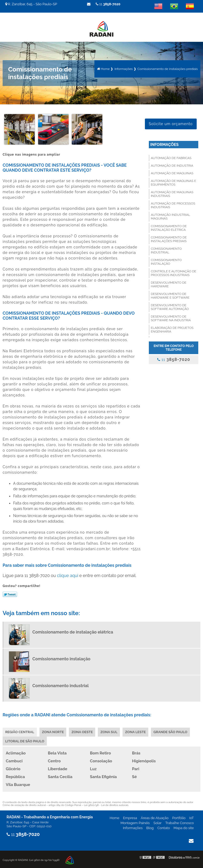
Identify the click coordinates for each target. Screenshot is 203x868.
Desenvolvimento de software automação (170, 307)
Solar (157, 823)
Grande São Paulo (171, 731)
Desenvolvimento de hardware (169, 284)
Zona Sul (110, 731)
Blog (150, 828)
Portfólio (179, 818)
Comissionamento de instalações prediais (169, 239)
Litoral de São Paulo (25, 741)
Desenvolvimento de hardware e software (170, 295)
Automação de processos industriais (173, 205)
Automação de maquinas (172, 173)
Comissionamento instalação (166, 261)
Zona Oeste (83, 731)
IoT (192, 818)
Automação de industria (172, 165)
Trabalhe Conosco (179, 823)
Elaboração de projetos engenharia (172, 329)
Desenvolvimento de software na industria (171, 318)
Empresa (130, 818)
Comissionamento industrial (166, 250)
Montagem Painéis (135, 823)
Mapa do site (184, 828)
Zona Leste (136, 731)
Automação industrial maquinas (170, 216)
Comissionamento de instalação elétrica (169, 227)
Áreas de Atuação (155, 818)
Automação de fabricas (171, 157)
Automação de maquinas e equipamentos (173, 182)
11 (108, 4)
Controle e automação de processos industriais (173, 273)
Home (115, 818)
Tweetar (10, 594)
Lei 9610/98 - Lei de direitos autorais (106, 805)
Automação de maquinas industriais (172, 193)
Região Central (20, 731)
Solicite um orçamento (171, 123)
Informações (164, 144)
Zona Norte (53, 731)
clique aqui (67, 575)
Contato (164, 828)
